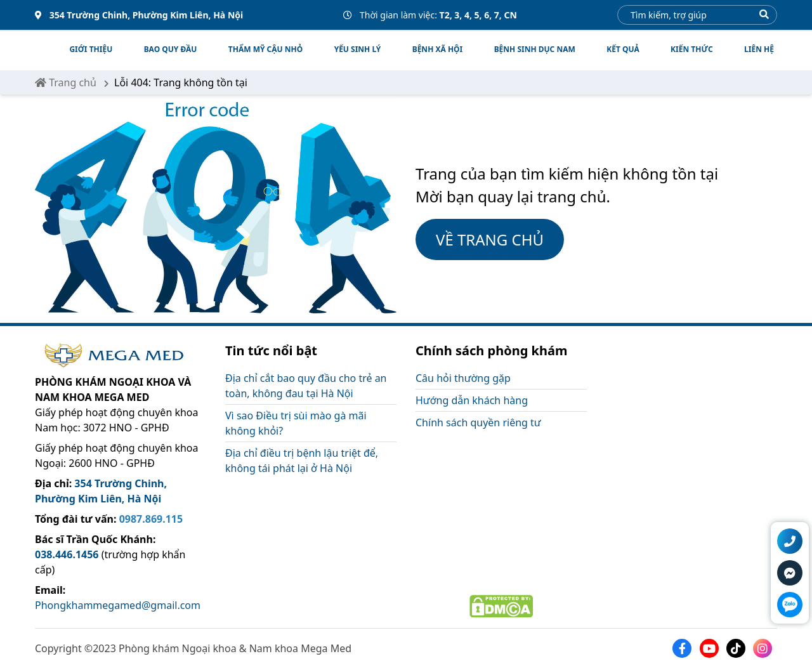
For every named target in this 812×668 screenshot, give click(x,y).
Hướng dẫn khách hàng (472, 400)
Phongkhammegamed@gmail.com (118, 605)
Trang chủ (66, 82)
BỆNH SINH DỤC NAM (535, 49)
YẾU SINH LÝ (358, 49)
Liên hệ (759, 49)
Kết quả (623, 49)
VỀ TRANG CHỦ (490, 239)
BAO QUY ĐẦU (171, 49)
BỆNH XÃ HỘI (438, 49)
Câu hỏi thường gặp (463, 378)
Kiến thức (692, 49)
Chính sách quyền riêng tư (478, 422)
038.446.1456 (67, 554)
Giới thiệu (91, 49)
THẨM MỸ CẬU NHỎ (265, 49)
